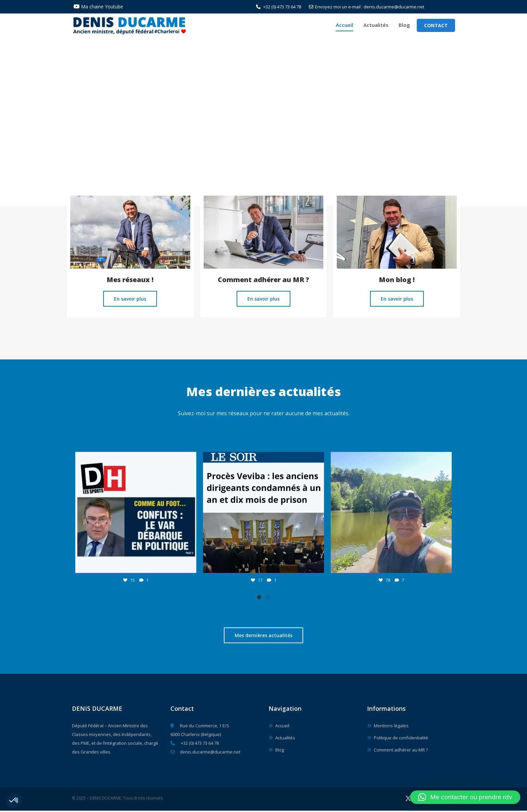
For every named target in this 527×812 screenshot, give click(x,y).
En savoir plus (130, 300)
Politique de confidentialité (401, 739)
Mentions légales (391, 727)
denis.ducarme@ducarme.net (205, 753)
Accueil (344, 26)
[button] (14, 801)
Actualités (376, 26)
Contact (436, 26)
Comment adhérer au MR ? (401, 751)
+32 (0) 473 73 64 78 (279, 7)
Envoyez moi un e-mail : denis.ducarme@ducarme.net (367, 7)
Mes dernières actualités (263, 637)
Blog (404, 26)
